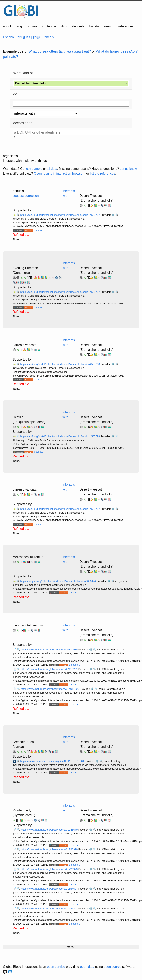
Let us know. (129, 169)
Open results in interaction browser (59, 173)
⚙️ (113, 215)
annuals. (19, 191)
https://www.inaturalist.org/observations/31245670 (50, 830)
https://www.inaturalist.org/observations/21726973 (50, 869)
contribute (49, 26)
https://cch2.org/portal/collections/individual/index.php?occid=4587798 (60, 364)
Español (9, 37)
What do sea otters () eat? (60, 51)
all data (52, 169)
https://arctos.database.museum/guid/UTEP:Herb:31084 (52, 761)
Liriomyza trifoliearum (28, 625)
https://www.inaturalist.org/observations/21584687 (50, 889)
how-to (94, 26)
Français (48, 37)
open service (56, 967)
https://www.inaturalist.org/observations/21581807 (50, 908)
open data (87, 967)
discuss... (39, 230)
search (109, 26)
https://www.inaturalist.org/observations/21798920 (50, 849)
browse (32, 26)
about (7, 26)
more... (71, 947)
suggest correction (26, 196)
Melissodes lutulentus (28, 557)
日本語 (36, 37)
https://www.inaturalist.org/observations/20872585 (50, 649)
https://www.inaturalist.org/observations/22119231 (50, 669)
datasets (78, 26)
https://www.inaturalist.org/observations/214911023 (50, 689)
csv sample (34, 169)
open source (113, 967)
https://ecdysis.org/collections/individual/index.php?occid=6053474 (58, 581)
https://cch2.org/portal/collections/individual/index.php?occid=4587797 (60, 215)
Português (23, 37)
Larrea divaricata (25, 345)
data (64, 26)
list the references (103, 173)
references (126, 26)
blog (19, 26)
